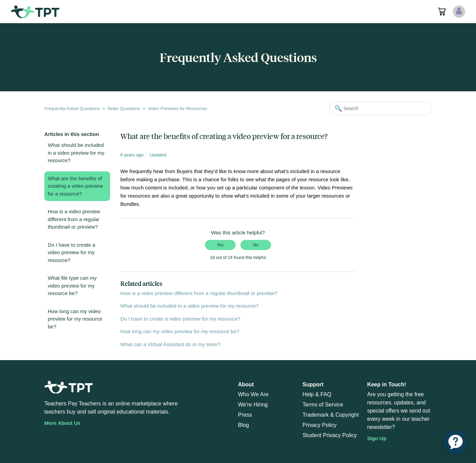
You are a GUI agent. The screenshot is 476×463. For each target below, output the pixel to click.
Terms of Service (323, 405)
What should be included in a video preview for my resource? (76, 153)
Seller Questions (124, 109)
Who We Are (253, 394)
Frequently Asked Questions (72, 109)
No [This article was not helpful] (256, 245)
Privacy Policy (319, 425)
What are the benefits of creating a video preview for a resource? (75, 186)
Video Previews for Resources (178, 109)
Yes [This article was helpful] (220, 245)
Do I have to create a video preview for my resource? (71, 252)
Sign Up (377, 438)
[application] (456, 443)
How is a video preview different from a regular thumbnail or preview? (74, 219)
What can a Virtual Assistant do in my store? (170, 344)
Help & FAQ (317, 394)
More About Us (62, 423)
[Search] (381, 108)
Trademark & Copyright (331, 415)
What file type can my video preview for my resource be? (72, 285)
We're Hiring (253, 405)
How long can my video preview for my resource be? (75, 319)
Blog (243, 425)
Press (245, 415)
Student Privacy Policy (330, 435)
